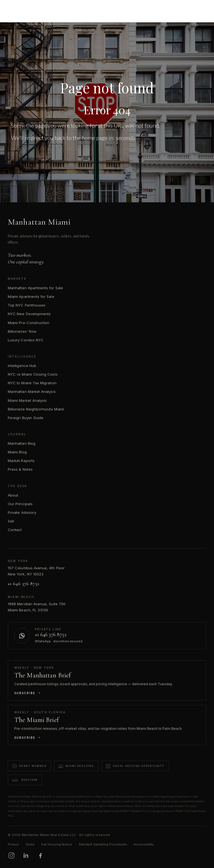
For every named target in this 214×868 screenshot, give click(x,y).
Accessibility (144, 844)
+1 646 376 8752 (23, 583)
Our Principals (20, 504)
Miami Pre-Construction (29, 323)
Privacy (13, 844)
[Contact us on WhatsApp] (107, 636)
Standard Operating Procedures (103, 844)
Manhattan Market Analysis (32, 392)
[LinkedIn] (26, 855)
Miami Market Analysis (27, 400)
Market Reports (21, 461)
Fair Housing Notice (57, 844)
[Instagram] (11, 855)
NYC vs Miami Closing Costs (33, 374)
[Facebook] (40, 855)
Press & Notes (20, 469)
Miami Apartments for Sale (31, 296)
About (13, 495)
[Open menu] (202, 9)
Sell (11, 521)
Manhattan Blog (22, 443)
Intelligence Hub (22, 366)
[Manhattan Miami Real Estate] (31, 9)
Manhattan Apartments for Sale (35, 288)
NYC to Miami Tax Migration (32, 383)
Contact (15, 530)
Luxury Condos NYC (26, 340)
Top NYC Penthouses (27, 305)
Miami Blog (17, 452)
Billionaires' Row (22, 331)
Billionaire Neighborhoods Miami (36, 409)
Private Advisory (22, 512)
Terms (30, 844)
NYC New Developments (29, 314)
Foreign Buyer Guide (26, 418)
